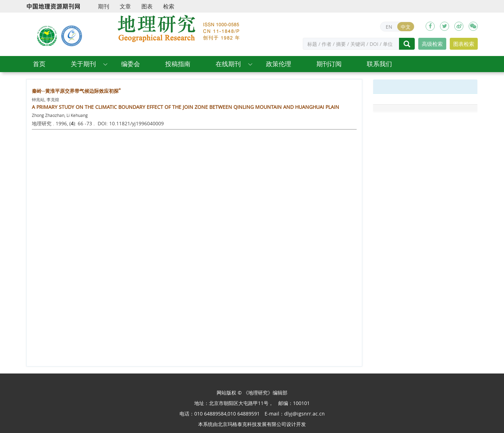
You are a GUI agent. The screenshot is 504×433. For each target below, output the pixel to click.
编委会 (131, 64)
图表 (147, 6)
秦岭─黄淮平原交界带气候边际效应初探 (76, 91)
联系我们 (379, 64)
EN (389, 27)
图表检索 (464, 44)
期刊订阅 (329, 64)
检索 (169, 6)
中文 (406, 27)
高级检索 (432, 44)
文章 (125, 6)
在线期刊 (228, 64)
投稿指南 (178, 64)
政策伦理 (279, 64)
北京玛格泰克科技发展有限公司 (252, 424)
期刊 (104, 6)
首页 (39, 64)
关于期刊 (83, 64)
